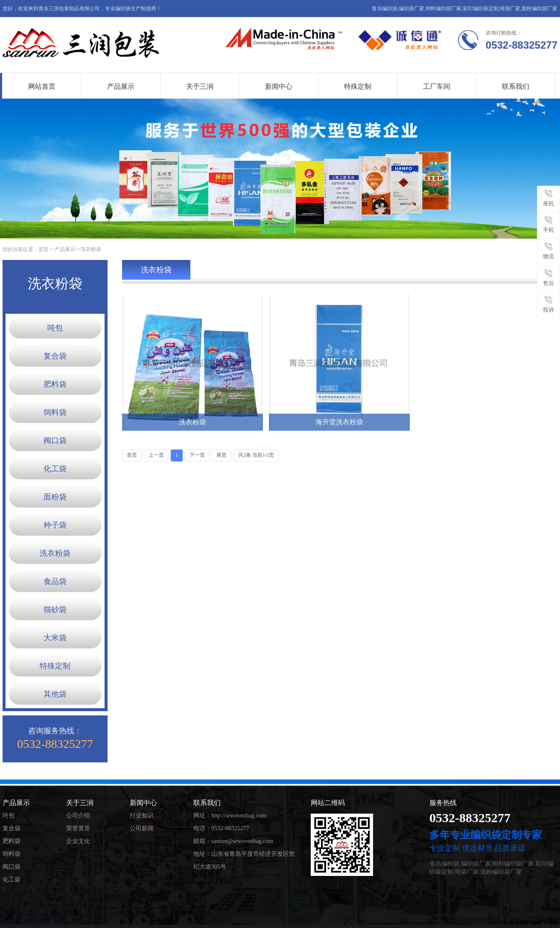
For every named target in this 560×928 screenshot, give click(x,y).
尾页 (222, 455)
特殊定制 (358, 86)
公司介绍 (78, 816)
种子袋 (55, 525)
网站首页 (42, 86)
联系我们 (516, 86)
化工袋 (55, 469)
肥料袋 (55, 384)
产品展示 (121, 86)
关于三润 (200, 86)
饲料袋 (55, 412)
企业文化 (78, 841)
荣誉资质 (78, 828)
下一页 (197, 455)
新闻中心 (279, 86)
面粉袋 (55, 497)
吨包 (55, 328)
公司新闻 (142, 828)
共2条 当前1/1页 (256, 455)
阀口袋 (55, 441)
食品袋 (55, 581)
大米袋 (55, 638)
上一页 (156, 455)
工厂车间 (437, 86)
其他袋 (55, 694)
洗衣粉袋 (91, 249)
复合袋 (55, 356)
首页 (44, 249)
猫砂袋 (55, 610)
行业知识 (142, 816)
